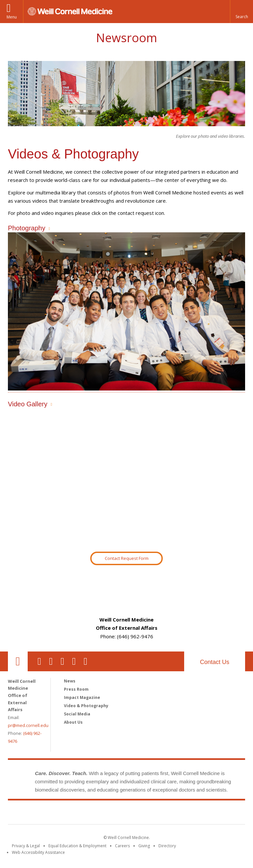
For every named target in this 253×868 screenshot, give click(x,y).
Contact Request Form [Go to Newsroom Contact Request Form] (127, 558)
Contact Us (215, 662)
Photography (27, 228)
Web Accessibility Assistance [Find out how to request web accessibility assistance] (38, 852)
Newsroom (126, 38)
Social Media (77, 714)
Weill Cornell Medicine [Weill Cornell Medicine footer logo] (126, 814)
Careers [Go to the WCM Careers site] (122, 846)
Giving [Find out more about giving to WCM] (144, 846)
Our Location (18, 661)
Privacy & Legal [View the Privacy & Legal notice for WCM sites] (26, 846)
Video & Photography (86, 706)
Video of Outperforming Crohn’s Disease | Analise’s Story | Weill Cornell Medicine (126, 480)
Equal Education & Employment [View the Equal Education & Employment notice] (77, 846)
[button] (241, 12)
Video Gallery (28, 404)
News (70, 681)
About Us (73, 722)
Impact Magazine (82, 697)
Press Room (76, 689)
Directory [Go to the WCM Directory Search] (167, 846)
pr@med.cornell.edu (28, 725)
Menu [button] (12, 17)
